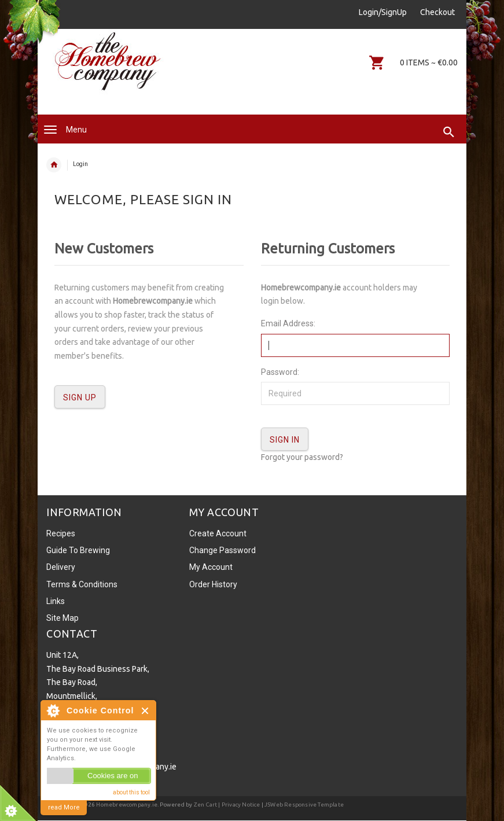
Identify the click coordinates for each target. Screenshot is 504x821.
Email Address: (288, 323)
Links (56, 601)
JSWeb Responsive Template (304, 805)
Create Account (218, 533)
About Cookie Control (53, 710)
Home (54, 165)
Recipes (61, 533)
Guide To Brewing (78, 550)
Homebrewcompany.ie (127, 805)
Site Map (62, 618)
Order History (213, 584)
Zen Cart (206, 805)
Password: (280, 372)
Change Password (222, 550)
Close (146, 711)
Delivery (61, 567)
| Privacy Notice (238, 805)
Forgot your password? (302, 457)
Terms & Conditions (82, 584)
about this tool (131, 792)
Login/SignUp (383, 12)
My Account (211, 567)
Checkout (437, 12)
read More (64, 807)
